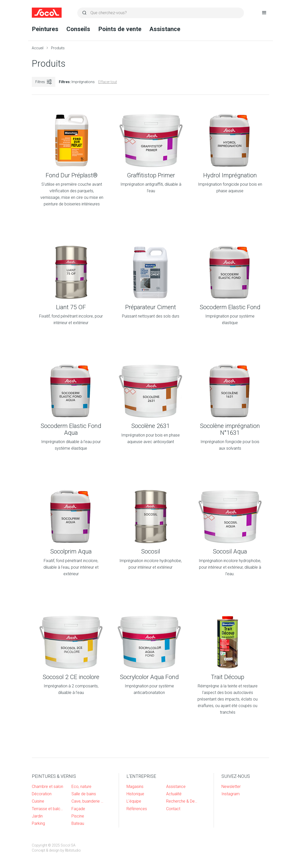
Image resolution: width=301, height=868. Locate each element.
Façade (78, 809)
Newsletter (231, 787)
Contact (173, 809)
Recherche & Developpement (182, 801)
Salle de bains (84, 794)
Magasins (135, 787)
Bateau (78, 823)
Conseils (78, 29)
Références (137, 809)
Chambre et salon (47, 787)
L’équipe (134, 801)
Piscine (78, 816)
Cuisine (38, 801)
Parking (38, 823)
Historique (135, 794)
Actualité (174, 794)
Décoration (42, 794)
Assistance (165, 29)
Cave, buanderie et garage (87, 801)
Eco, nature (81, 787)
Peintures (45, 29)
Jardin (37, 816)
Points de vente (120, 29)
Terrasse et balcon (48, 809)
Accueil (38, 48)
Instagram (231, 794)
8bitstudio (73, 850)
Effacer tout (108, 82)
